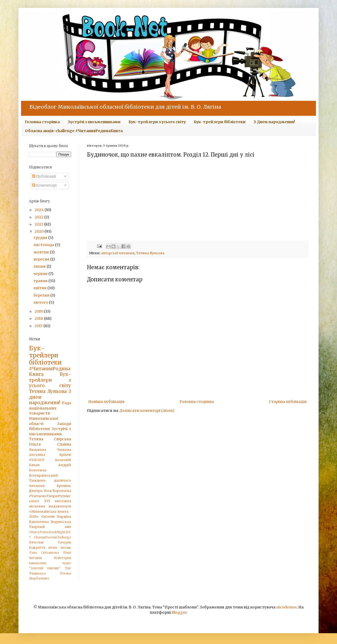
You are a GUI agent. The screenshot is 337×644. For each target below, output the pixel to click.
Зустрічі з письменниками (94, 122)
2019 (39, 311)
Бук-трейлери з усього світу (157, 122)
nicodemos (286, 607)
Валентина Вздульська (50, 522)
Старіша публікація (288, 402)
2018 (39, 318)
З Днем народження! (274, 122)
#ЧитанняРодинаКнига (50, 372)
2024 (40, 210)
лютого (41, 302)
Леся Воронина (58, 491)
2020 (40, 231)
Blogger (179, 612)
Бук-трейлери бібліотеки (220, 122)
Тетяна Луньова (150, 253)
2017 (39, 326)
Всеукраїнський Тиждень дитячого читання (50, 481)
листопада (44, 245)
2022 (39, 217)
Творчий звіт (50, 527)
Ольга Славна (50, 444)
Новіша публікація (106, 402)
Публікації (44, 176)
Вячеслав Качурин (50, 542)
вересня (42, 259)
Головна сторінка (42, 122)
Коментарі (44, 185)
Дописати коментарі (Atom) (147, 411)
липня (40, 266)
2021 (39, 224)
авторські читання (118, 253)
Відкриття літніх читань (50, 548)
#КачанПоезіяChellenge (52, 537)
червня (41, 274)
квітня (40, 288)
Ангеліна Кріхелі (50, 455)
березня (42, 295)
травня (41, 281)
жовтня (42, 252)
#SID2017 (37, 460)
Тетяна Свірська (50, 439)
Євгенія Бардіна (56, 516)
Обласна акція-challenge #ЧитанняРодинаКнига (74, 131)
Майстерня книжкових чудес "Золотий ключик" (50, 563)
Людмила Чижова (50, 450)
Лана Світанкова (44, 553)
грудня (41, 238)
